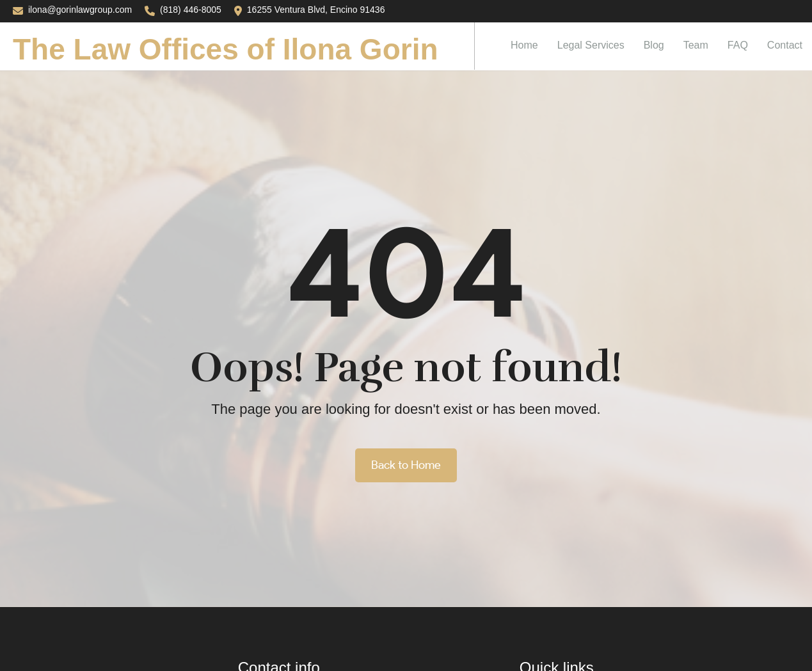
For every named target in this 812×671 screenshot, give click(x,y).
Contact (785, 45)
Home (524, 45)
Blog (654, 45)
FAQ (738, 45)
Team (696, 45)
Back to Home (406, 465)
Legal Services (591, 45)
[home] (237, 46)
